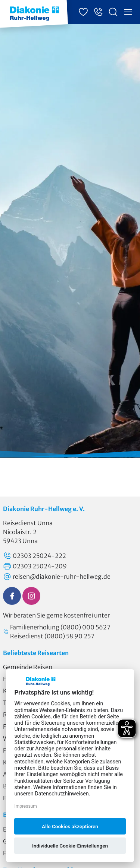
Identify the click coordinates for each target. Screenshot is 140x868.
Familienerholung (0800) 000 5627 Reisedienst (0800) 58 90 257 (57, 632)
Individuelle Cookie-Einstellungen (70, 846)
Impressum (25, 806)
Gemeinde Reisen (28, 667)
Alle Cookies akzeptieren (70, 826)
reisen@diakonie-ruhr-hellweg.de (57, 577)
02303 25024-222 (35, 556)
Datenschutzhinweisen (62, 794)
